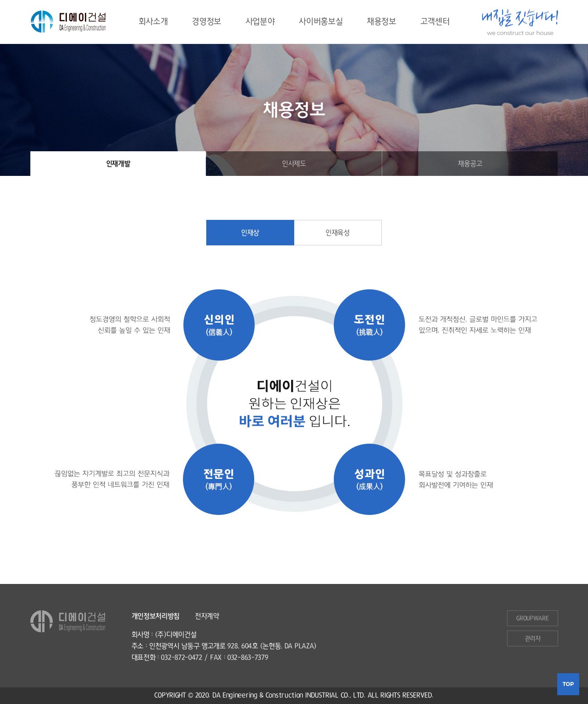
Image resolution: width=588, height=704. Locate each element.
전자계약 (207, 616)
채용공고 (470, 164)
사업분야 (260, 22)
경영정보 (206, 22)
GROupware (532, 618)
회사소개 (153, 22)
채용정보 (382, 22)
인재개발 (118, 164)
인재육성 (338, 233)
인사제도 (294, 164)
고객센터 (435, 22)
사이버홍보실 (321, 22)
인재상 (250, 233)
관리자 (532, 638)
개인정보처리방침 (156, 616)
